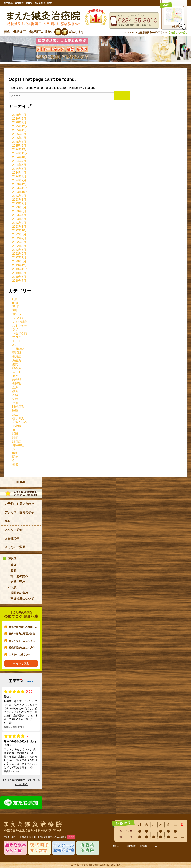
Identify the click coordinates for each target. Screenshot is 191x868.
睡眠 (15, 410)
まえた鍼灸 (20, 322)
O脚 (15, 299)
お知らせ (18, 314)
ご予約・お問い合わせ (19, 504)
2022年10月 (20, 230)
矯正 (15, 414)
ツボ (15, 329)
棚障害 (17, 383)
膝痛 (13, 565)
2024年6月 (19, 165)
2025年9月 (19, 134)
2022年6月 (19, 242)
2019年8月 (19, 277)
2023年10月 (20, 192)
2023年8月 (19, 200)
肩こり (17, 430)
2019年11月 (20, 269)
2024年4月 (19, 173)
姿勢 (15, 364)
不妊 (15, 345)
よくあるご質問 (15, 547)
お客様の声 (12, 538)
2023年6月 (19, 207)
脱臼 (15, 434)
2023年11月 (20, 188)
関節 (15, 457)
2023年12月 (20, 184)
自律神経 (18, 445)
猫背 (15, 391)
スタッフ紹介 (14, 530)
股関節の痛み (19, 593)
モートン (18, 341)
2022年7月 (19, 238)
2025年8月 (19, 138)
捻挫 (15, 376)
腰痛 (15, 437)
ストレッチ (20, 326)
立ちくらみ (20, 422)
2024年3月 (19, 176)
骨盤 (15, 464)
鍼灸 (15, 453)
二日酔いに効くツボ (20, 655)
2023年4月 (19, 215)
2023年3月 (19, 219)
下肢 (13, 587)
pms (15, 303)
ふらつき (18, 318)
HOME (21, 482)
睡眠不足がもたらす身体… (23, 648)
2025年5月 (19, 146)
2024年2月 (19, 180)
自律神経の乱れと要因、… (23, 627)
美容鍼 (17, 426)
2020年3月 (19, 261)
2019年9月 (19, 273)
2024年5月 (19, 169)
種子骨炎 (18, 418)
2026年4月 (19, 115)
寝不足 (17, 368)
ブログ (17, 337)
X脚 (15, 310)
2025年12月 (20, 126)
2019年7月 (19, 281)
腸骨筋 (17, 441)
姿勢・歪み (18, 582)
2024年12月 (20, 149)
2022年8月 (19, 234)
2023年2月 (19, 223)
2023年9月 (19, 196)
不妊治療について (22, 599)
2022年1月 (19, 257)
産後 (15, 395)
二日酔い (18, 349)
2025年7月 (19, 142)
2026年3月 (19, 119)
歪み (15, 387)
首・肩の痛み (19, 576)
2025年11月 (20, 130)
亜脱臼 (17, 353)
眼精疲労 (18, 407)
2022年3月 (19, 250)
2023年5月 (19, 211)
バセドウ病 (20, 333)
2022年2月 (19, 254)
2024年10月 (20, 157)
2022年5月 (19, 246)
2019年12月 (20, 265)
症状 (15, 399)
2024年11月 (20, 153)
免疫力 (17, 360)
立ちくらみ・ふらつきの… (23, 641)
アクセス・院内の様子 (19, 512)
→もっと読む (21, 663)
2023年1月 (19, 227)
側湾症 (17, 356)
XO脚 (16, 306)
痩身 (15, 403)
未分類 (17, 380)
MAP (71, 837)
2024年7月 (19, 161)
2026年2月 (19, 122)
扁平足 (17, 372)
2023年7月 (19, 203)
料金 (8, 521)
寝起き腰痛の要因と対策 (22, 634)
